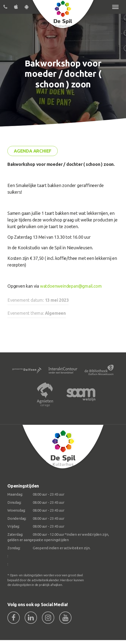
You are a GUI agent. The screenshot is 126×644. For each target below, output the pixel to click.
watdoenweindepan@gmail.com (71, 286)
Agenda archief (33, 151)
